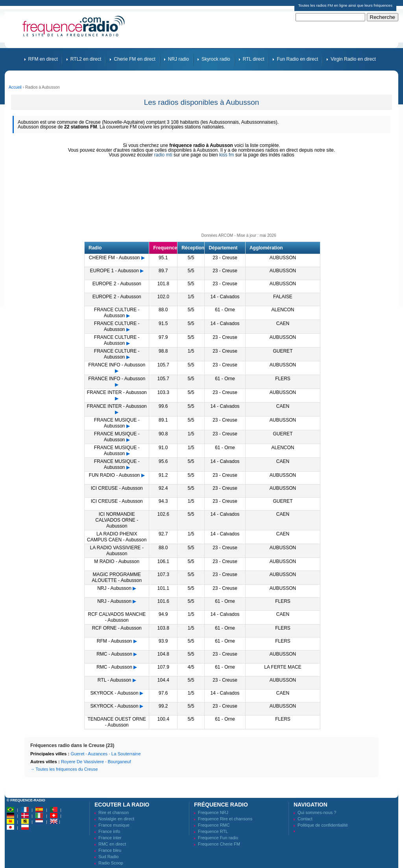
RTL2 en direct (86, 59)
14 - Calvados (225, 297)
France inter (110, 838)
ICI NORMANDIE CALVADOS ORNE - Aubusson (117, 520)
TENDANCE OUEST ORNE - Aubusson (116, 722)
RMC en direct (112, 844)
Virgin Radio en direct (353, 59)
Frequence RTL (213, 831)
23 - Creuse (225, 258)
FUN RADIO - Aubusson (114, 475)
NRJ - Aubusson (114, 588)
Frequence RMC (214, 825)
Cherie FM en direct (134, 59)
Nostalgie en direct (116, 819)
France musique (114, 825)
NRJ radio (178, 59)
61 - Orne (225, 310)
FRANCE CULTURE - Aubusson (117, 313)
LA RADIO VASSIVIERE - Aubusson (117, 551)
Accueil (15, 87)
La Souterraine (126, 754)
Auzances (98, 754)
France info (109, 831)
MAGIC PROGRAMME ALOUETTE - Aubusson (117, 577)
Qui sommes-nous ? (317, 812)
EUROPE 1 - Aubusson (115, 271)
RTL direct (254, 59)
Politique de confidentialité (323, 825)
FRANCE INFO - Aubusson (117, 365)
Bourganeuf (119, 762)
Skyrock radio (216, 59)
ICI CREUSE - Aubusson (117, 488)
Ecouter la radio (122, 805)
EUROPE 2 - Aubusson (117, 284)
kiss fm (226, 155)
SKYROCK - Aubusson (115, 693)
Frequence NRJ (213, 812)
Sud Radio (108, 857)
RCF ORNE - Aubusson (117, 628)
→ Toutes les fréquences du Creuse (64, 769)
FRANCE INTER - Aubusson (117, 392)
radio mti (163, 155)
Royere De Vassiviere (82, 762)
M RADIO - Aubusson (117, 561)
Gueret (78, 754)
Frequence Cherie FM (219, 844)
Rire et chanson (114, 812)
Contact (305, 819)
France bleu (110, 850)
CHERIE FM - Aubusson (114, 258)
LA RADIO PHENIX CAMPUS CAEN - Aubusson (117, 537)
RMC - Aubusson (114, 654)
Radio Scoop (111, 863)
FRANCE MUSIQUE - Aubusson (117, 423)
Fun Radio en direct (297, 59)
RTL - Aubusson (114, 680)
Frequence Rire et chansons (225, 819)
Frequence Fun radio (218, 838)
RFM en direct (43, 59)
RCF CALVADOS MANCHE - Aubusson (117, 617)
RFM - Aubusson (114, 641)
